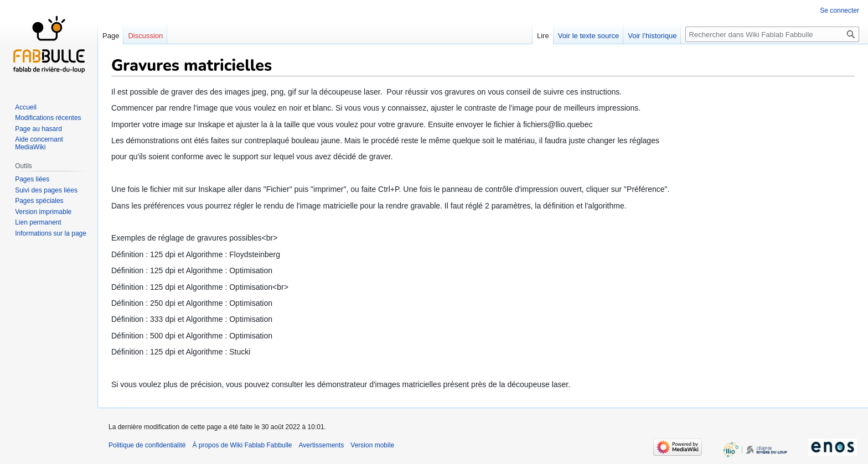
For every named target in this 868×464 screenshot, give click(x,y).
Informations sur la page (51, 233)
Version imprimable (43, 212)
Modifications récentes (48, 118)
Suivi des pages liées (46, 190)
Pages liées (32, 179)
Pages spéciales (39, 201)
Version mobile (372, 445)
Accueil (26, 107)
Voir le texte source (589, 36)
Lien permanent (38, 222)
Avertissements (322, 445)
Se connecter (839, 11)
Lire (543, 36)
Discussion (145, 36)
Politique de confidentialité (147, 445)
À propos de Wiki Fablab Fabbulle (242, 445)
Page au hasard (38, 129)
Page (111, 36)
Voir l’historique (652, 36)
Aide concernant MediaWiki (39, 143)
